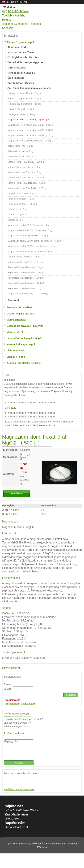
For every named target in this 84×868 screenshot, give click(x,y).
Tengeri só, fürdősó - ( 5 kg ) (22, 199)
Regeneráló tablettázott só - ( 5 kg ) (25, 272)
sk (8, 2)
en (17, 2)
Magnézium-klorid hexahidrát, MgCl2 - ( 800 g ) (31, 125)
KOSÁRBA (16, 494)
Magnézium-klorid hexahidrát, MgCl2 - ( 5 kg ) (30, 130)
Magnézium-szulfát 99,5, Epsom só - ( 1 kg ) (30, 225)
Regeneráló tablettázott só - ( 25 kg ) (26, 283)
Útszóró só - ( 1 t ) (16, 220)
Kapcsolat (8, 28)
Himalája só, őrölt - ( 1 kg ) (21, 109)
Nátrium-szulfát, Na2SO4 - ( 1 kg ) (24, 257)
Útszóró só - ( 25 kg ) (18, 215)
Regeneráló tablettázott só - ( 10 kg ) (26, 278)
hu (25, 2)
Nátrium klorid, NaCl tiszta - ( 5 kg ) (25, 172)
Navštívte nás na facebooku (19, 789)
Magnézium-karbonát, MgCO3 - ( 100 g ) (28, 294)
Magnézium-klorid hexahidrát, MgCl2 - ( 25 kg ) (31, 135)
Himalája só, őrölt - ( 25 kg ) (21, 114)
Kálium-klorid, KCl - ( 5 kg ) (21, 151)
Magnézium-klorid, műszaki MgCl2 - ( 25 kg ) (30, 141)
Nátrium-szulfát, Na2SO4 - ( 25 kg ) (25, 262)
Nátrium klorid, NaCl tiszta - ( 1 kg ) (25, 167)
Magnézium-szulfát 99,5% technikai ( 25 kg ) (30, 251)
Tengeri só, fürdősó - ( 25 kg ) (22, 204)
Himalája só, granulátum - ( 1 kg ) (24, 93)
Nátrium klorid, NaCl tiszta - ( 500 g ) (26, 162)
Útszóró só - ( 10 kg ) (18, 209)
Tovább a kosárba (14, 16)
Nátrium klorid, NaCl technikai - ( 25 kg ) (27, 188)
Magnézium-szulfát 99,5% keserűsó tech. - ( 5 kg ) (33, 246)
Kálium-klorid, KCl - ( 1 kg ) (21, 146)
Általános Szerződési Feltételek (21, 24)
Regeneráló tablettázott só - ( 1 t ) (24, 288)
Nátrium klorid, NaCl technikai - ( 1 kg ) (27, 183)
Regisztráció (13, 700)
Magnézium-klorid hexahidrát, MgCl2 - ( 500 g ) (31, 120)
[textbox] (20, 7)
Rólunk (6, 20)
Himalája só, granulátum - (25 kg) (24, 104)
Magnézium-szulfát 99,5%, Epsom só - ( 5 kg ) (31, 230)
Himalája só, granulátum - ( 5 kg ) (24, 99)
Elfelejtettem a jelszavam (20, 704)
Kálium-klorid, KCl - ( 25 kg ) (22, 156)
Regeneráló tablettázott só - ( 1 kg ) (25, 267)
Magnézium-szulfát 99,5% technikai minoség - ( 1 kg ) (34, 241)
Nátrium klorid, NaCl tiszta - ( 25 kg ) (26, 178)
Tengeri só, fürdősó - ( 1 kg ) (22, 193)
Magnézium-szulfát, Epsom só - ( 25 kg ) (28, 236)
